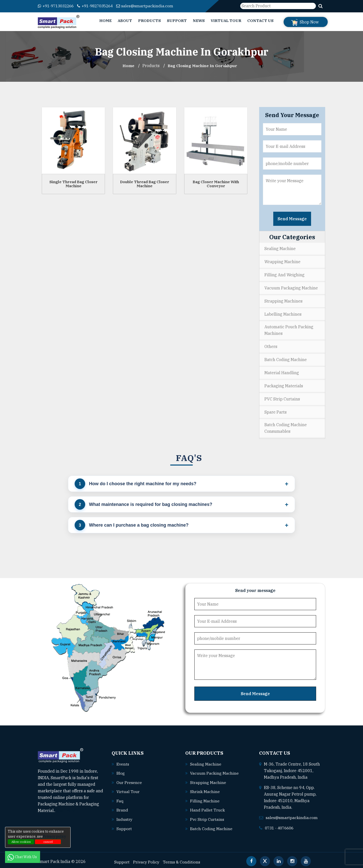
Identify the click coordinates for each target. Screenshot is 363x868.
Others (271, 345)
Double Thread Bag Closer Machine (145, 184)
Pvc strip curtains (207, 816)
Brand (122, 807)
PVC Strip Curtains (282, 397)
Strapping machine (208, 779)
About (125, 21)
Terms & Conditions (183, 858)
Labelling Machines (283, 313)
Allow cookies (21, 842)
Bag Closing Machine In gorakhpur (203, 66)
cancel (48, 842)
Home (105, 21)
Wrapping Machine (282, 261)
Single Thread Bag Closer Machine (73, 184)
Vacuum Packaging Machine (291, 287)
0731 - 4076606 (281, 825)
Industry (125, 816)
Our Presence (129, 779)
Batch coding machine (211, 825)
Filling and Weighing (284, 274)
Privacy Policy (147, 858)
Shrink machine (205, 789)
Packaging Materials (284, 384)
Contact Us (260, 21)
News (199, 21)
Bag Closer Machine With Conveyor (216, 184)
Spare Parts (276, 410)
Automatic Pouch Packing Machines (289, 329)
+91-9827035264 (100, 6)
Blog (121, 770)
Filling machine (205, 798)
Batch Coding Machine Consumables (286, 426)
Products (149, 21)
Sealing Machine (280, 249)
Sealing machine (206, 761)
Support (177, 21)
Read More (68, 808)
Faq (120, 798)
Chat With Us (23, 857)
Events (123, 761)
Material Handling (282, 371)
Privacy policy (54, 836)
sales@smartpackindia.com (152, 6)
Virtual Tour (226, 21)
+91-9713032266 (57, 6)
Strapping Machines (283, 300)
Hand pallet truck (207, 807)
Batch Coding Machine (286, 358)
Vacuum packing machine (215, 770)
